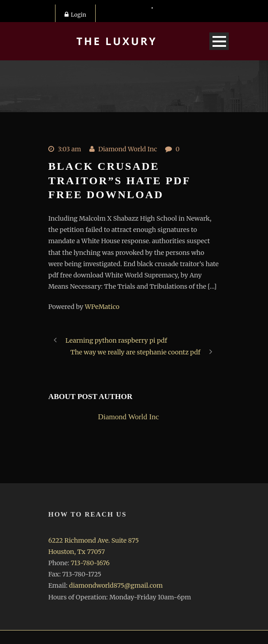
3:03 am (69, 149)
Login (75, 15)
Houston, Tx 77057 (76, 552)
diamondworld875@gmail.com (116, 585)
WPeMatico (102, 307)
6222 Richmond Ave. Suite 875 (94, 540)
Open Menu (219, 41)
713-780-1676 (90, 563)
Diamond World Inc (128, 149)
